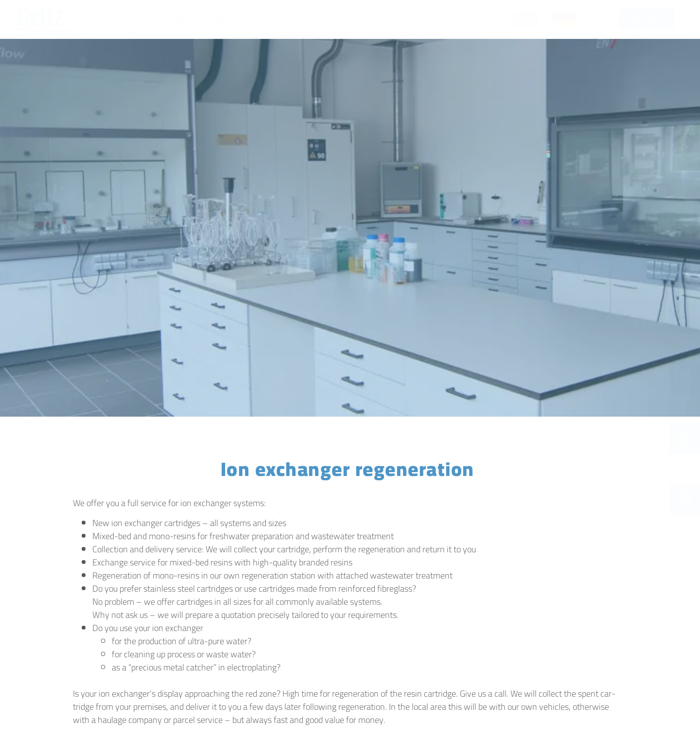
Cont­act (484, 19)
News (446, 19)
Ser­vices (328, 19)
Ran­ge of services (254, 19)
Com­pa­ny (180, 19)
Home (134, 19)
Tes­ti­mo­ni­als (393, 19)
